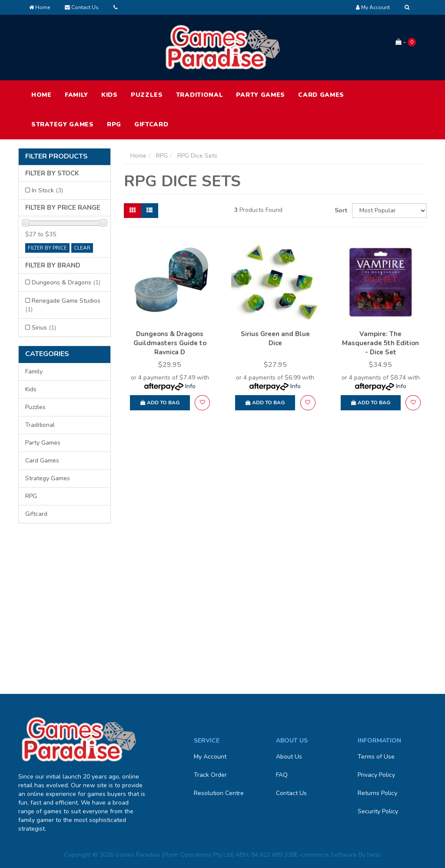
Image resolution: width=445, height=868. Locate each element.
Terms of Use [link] (376, 757)
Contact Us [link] (291, 793)
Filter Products (56, 157)
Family (76, 95)
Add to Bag (160, 403)
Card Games (321, 95)
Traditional (200, 95)
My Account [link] (210, 757)
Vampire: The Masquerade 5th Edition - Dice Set (380, 343)
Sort (340, 210)
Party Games (261, 95)
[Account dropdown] (373, 7)
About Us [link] (289, 757)
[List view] (149, 211)
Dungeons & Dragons (66, 282)
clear (82, 248)
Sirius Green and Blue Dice (275, 338)
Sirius (44, 328)
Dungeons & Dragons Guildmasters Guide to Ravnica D (170, 343)
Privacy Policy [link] (376, 775)
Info (190, 386)
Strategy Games (63, 124)
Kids (110, 95)
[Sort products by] (389, 211)
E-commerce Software (326, 855)
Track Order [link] (210, 775)
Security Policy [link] (378, 811)
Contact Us (82, 7)
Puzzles (147, 95)
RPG (114, 124)
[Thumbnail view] (133, 211)
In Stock (47, 190)
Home (40, 7)
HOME (42, 95)
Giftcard (151, 124)
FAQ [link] (282, 775)
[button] (202, 403)
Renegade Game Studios (63, 305)
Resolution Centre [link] (219, 793)
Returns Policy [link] (377, 793)
